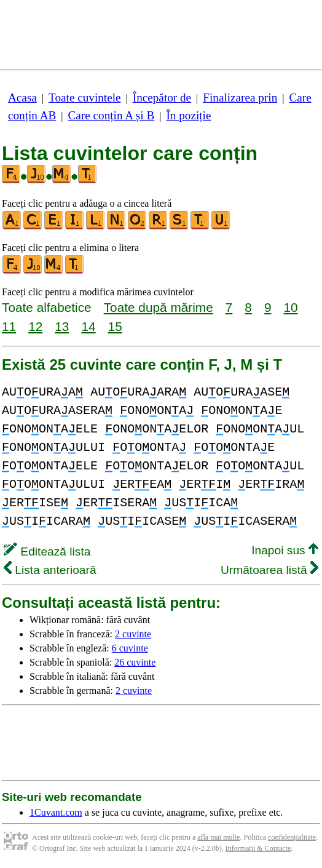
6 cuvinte (130, 648)
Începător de (162, 98)
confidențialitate (292, 837)
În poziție (188, 115)
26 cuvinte (135, 662)
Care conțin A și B (112, 115)
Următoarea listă (269, 570)
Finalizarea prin (240, 98)
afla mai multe (218, 837)
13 (62, 326)
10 (290, 307)
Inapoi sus (285, 550)
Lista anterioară (50, 570)
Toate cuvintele (84, 98)
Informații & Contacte (258, 848)
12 (35, 326)
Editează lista (47, 551)
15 (115, 326)
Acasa (22, 98)
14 (88, 326)
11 (9, 326)
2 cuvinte (133, 634)
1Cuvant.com (56, 812)
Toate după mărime (159, 307)
